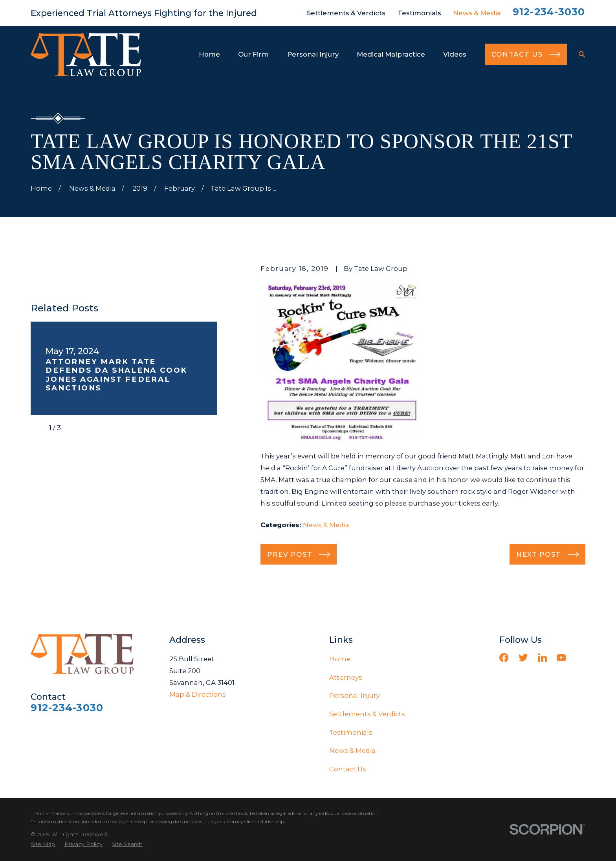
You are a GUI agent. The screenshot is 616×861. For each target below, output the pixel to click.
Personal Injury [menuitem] (313, 54)
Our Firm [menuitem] (253, 54)
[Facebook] (504, 658)
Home (340, 659)
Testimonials (419, 13)
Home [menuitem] (209, 54)
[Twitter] (523, 658)
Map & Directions (198, 694)
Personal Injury (355, 695)
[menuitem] (43, 844)
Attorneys (346, 677)
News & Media (477, 13)
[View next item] (73, 428)
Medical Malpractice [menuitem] (391, 54)
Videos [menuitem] (455, 54)
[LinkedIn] (542, 658)
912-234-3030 (549, 12)
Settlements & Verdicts (346, 13)
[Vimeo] (580, 658)
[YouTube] (561, 658)
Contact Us (348, 769)
